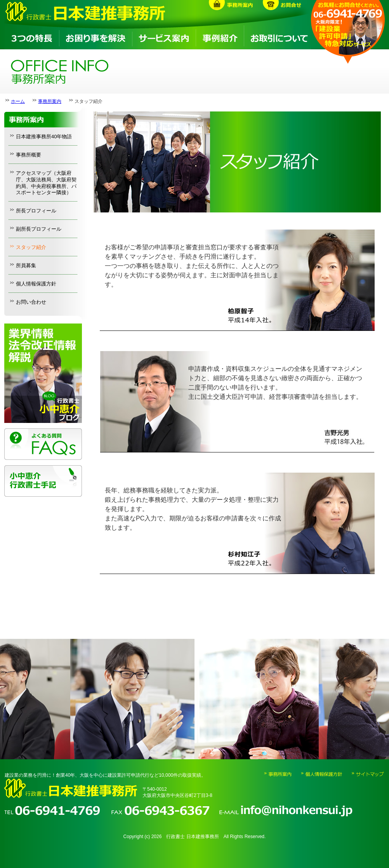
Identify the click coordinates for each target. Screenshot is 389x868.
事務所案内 (50, 101)
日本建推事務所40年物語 (44, 137)
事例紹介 (220, 37)
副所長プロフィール (39, 229)
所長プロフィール (36, 211)
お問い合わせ (31, 302)
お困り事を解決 (95, 37)
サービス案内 (163, 37)
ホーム (18, 101)
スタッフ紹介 (31, 247)
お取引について (278, 37)
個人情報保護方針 (36, 284)
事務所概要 (29, 155)
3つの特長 (31, 37)
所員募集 (26, 265)
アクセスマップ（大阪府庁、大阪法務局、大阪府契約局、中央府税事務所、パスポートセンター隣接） (46, 183)
